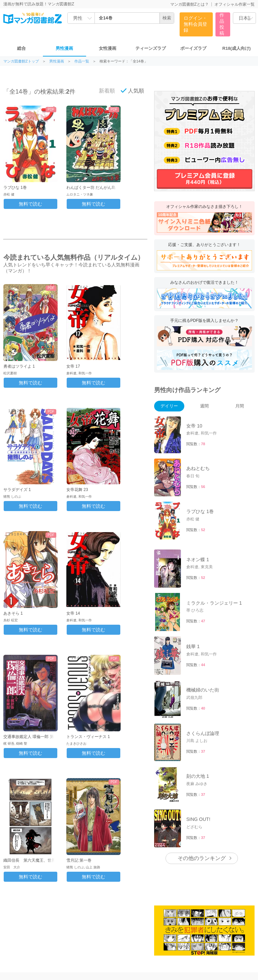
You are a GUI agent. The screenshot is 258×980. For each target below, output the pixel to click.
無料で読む (30, 204)
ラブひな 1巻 (15, 188)
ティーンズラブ (151, 48)
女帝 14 (73, 613)
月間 (240, 406)
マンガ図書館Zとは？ (189, 4)
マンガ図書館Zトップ (21, 61)
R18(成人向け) (237, 48)
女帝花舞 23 (77, 490)
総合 (21, 48)
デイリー (169, 406)
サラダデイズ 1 (17, 490)
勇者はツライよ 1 (19, 366)
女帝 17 (73, 366)
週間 (204, 406)
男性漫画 (64, 48)
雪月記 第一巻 (79, 860)
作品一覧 (82, 61)
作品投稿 (222, 24)
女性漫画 (108, 48)
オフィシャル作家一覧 (235, 4)
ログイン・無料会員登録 (195, 24)
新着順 (103, 91)
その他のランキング (202, 858)
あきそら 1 (13, 613)
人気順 (132, 91)
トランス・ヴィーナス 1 (88, 737)
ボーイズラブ (193, 48)
